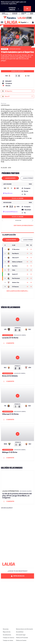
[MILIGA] (32, 22)
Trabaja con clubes (8, 640)
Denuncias (6, 629)
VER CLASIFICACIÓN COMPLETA (17, 291)
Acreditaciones (7, 635)
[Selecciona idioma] (24, 22)
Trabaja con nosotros (9, 638)
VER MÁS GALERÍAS (7, 508)
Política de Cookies (21, 640)
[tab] (10, 178)
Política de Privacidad (22, 638)
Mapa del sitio (7, 632)
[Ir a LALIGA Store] (17, 18)
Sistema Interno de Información (24, 629)
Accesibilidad (20, 632)
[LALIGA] (11, 22)
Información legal (21, 635)
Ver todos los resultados (23, 225)
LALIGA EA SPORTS (10, 178)
